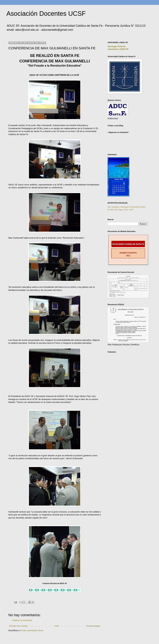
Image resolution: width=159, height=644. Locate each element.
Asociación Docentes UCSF (46, 14)
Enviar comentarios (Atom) (32, 630)
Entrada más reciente (18, 626)
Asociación (118, 49)
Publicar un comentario (22, 620)
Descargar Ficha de (117, 46)
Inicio (57, 626)
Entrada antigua (93, 626)
